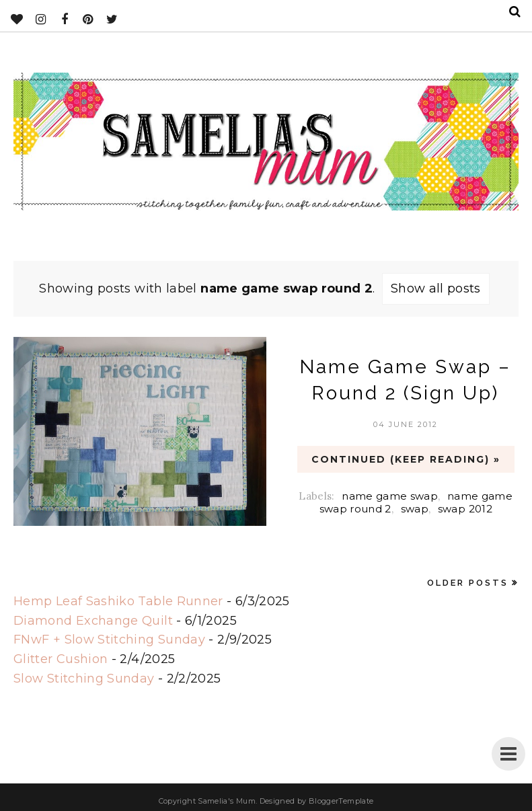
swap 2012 (465, 509)
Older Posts (468, 583)
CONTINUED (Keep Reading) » (406, 459)
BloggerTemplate (341, 801)
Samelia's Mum (227, 801)
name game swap (390, 496)
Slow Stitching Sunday (84, 679)
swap (415, 509)
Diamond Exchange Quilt (93, 621)
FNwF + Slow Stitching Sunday (109, 640)
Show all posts (436, 288)
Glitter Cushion (61, 659)
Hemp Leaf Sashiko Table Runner (118, 601)
